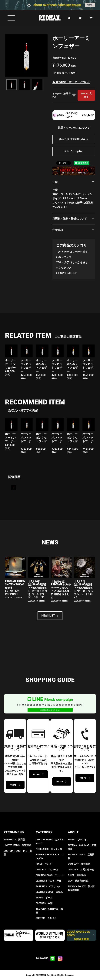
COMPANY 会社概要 (79, 864)
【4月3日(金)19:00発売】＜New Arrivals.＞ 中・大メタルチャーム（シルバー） (84, 589)
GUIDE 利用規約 (77, 875)
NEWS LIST (48, 616)
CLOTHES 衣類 (44, 903)
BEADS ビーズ (44, 898)
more (89, 5)
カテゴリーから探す (76, 252)
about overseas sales (78, 935)
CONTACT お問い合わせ (81, 870)
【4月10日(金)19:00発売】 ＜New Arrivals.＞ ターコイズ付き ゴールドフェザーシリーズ (38, 589)
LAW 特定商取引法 (78, 881)
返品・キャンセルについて (74, 128)
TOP (59, 252)
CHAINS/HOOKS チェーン (50, 875)
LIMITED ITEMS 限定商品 (17, 845)
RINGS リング (44, 864)
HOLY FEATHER (67, 273)
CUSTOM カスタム (46, 918)
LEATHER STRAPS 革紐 (49, 881)
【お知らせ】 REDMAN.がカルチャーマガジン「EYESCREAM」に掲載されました (61, 589)
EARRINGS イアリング (48, 886)
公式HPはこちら (23, 934)
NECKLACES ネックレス (49, 849)
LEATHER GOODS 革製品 (49, 892)
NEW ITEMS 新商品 (14, 840)
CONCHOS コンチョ (47, 870)
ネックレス (65, 257)
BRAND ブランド (77, 840)
